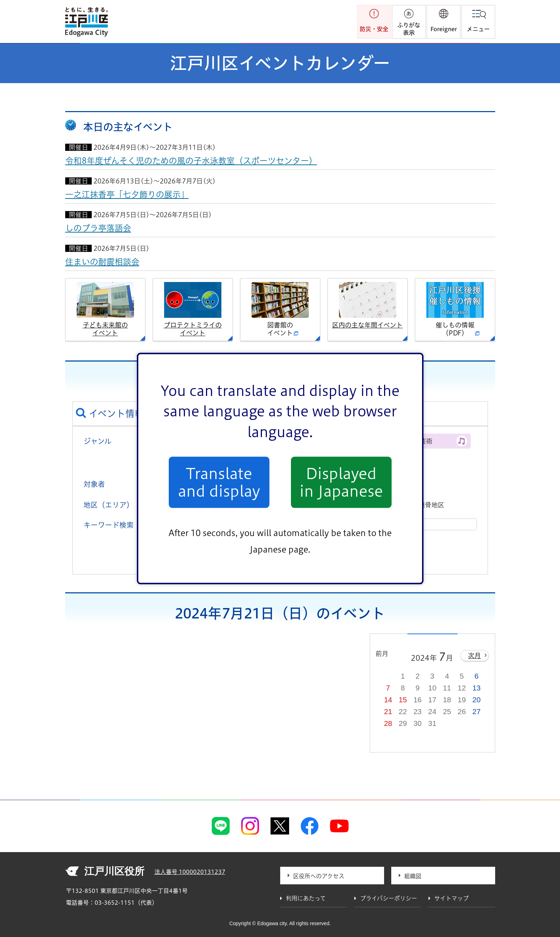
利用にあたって (306, 898)
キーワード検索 (109, 525)
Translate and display (219, 482)
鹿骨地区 (431, 505)
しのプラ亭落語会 (98, 228)
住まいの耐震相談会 (102, 262)
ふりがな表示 (409, 29)
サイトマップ (451, 898)
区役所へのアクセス (319, 876)
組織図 (413, 876)
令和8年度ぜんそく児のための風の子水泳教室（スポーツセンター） (191, 161)
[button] (444, 22)
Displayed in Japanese (341, 482)
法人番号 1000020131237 (190, 872)
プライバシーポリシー (389, 898)
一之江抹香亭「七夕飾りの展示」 (127, 194)
